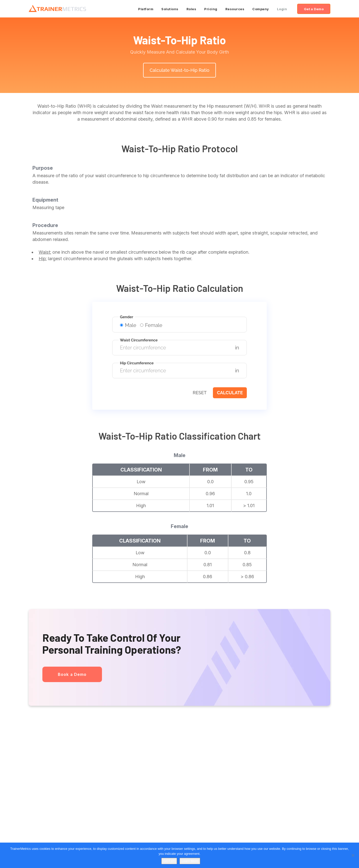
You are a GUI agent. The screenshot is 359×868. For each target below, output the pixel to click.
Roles (191, 9)
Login (282, 9)
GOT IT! (169, 861)
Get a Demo (314, 9)
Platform (146, 9)
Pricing (211, 9)
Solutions (170, 9)
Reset (200, 393)
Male (128, 325)
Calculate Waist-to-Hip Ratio (179, 70)
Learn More (190, 861)
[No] (353, 855)
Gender (127, 317)
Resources (235, 9)
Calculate (230, 393)
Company (261, 9)
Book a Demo (72, 674)
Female (151, 325)
